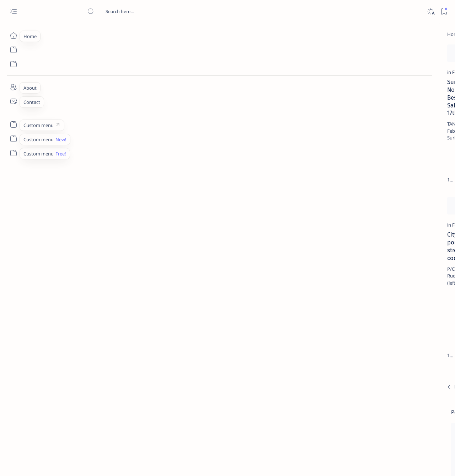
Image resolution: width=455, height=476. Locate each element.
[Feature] (48, 108)
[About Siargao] (423, 354)
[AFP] (423, 390)
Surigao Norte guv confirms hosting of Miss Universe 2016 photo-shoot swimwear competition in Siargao (398, 253)
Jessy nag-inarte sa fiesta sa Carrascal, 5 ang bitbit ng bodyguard (396, 172)
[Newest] (43, 343)
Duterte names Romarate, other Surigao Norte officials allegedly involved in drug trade (401, 211)
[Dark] (431, 12)
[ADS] (372, 390)
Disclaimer (376, 430)
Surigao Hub (65, 462)
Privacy (401, 430)
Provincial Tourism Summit (172, 118)
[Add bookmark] (122, 52)
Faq (419, 430)
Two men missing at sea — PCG (177, 260)
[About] (13, 87)
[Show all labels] (363, 407)
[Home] (13, 36)
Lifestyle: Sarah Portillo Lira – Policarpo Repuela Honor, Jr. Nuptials (277, 268)
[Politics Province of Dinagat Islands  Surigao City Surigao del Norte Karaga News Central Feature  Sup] (372, 337)
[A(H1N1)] (372, 354)
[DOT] (385, 232)
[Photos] (149, 108)
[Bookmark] (444, 12)
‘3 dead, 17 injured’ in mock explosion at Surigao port (394, 292)
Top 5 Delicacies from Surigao (398, 121)
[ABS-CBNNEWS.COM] (372, 372)
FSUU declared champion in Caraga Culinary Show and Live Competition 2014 (285, 126)
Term (353, 430)
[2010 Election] (423, 337)
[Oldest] (319, 343)
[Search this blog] (140, 11)
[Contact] (13, 101)
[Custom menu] (13, 125)
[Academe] (423, 372)
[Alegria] (385, 193)
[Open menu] (13, 12)
